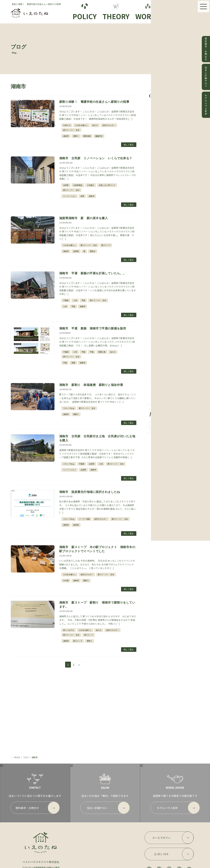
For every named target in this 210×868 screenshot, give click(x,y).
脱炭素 (76, 525)
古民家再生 (78, 185)
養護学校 (99, 136)
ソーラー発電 (84, 519)
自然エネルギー (109, 125)
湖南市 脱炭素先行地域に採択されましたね (90, 492)
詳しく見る (129, 145)
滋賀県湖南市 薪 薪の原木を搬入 (85, 218)
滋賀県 (76, 251)
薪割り (76, 136)
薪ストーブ (106, 245)
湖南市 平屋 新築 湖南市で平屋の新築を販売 (93, 328)
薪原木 (93, 251)
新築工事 (102, 352)
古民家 (66, 185)
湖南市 (66, 136)
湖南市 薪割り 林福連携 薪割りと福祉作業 (91, 385)
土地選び (91, 185)
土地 (75, 300)
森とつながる (69, 630)
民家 (82, 196)
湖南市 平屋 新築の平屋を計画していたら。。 (93, 273)
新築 (73, 363)
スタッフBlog (69, 408)
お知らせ (67, 125)
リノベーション (69, 196)
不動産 (66, 300)
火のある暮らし (81, 125)
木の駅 (66, 580)
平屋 (83, 300)
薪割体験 (87, 136)
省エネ (95, 125)
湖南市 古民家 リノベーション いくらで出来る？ (96, 158)
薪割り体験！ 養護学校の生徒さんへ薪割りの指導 (94, 102)
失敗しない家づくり (107, 185)
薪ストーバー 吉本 (71, 130)
